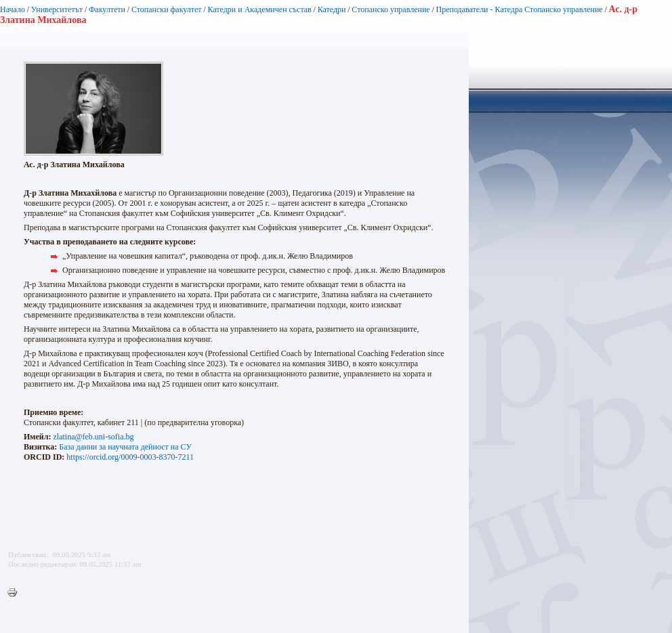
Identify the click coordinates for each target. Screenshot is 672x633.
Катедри (332, 9)
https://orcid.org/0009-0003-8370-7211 (130, 457)
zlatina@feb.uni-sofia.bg (93, 437)
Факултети (107, 9)
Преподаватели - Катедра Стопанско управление (520, 9)
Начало (13, 9)
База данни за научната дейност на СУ (125, 447)
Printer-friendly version (16, 593)
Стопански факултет (167, 9)
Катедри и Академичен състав (259, 9)
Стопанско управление (391, 9)
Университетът (57, 9)
